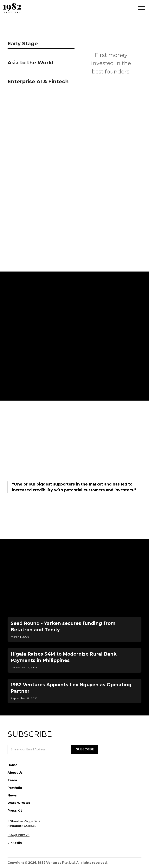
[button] (139, 8)
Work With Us (19, 803)
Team (12, 780)
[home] (12, 8)
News (12, 795)
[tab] (41, 44)
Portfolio (15, 788)
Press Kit (15, 811)
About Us (15, 773)
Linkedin (15, 843)
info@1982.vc (19, 835)
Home (13, 765)
